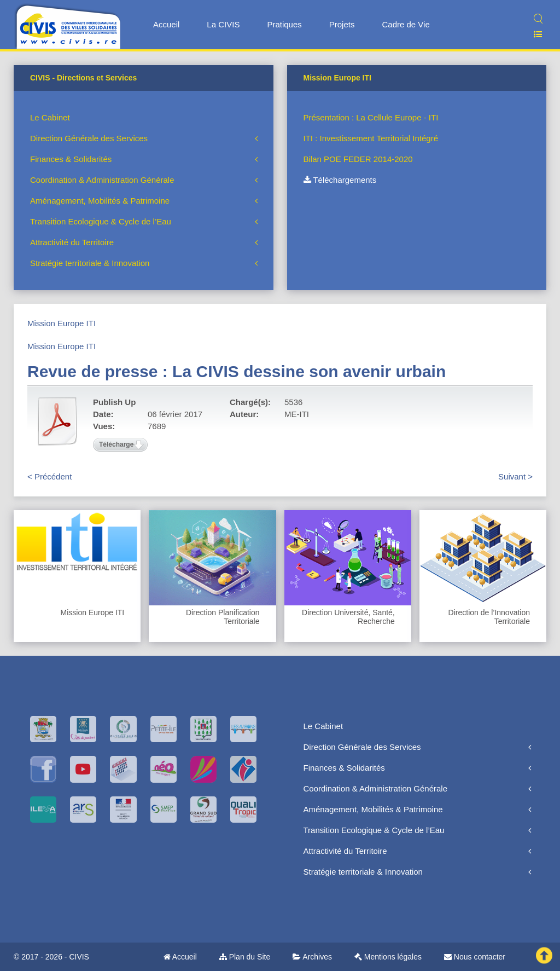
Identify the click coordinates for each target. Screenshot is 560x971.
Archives (312, 957)
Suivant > (515, 476)
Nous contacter (475, 957)
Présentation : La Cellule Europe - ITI (371, 117)
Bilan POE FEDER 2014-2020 (358, 159)
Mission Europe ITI (62, 323)
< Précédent (49, 476)
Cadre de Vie (406, 24)
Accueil (166, 24)
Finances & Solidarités (71, 159)
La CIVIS (223, 24)
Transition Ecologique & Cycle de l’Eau (101, 221)
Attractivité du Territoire (72, 242)
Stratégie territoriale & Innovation (90, 263)
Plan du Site (245, 957)
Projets (342, 24)
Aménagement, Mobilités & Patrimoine (100, 201)
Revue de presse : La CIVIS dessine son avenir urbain (237, 371)
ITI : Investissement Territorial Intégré (371, 138)
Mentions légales (388, 957)
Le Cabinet (50, 117)
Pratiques (284, 24)
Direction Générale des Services (89, 138)
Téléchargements (340, 180)
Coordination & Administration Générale (102, 180)
